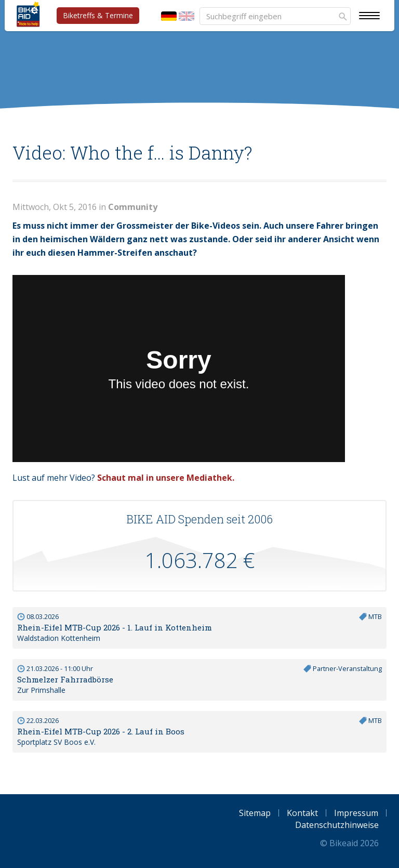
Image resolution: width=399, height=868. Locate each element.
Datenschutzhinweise (337, 825)
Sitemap (255, 813)
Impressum (356, 813)
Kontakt (302, 813)
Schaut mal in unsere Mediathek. (166, 478)
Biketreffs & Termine (98, 15)
